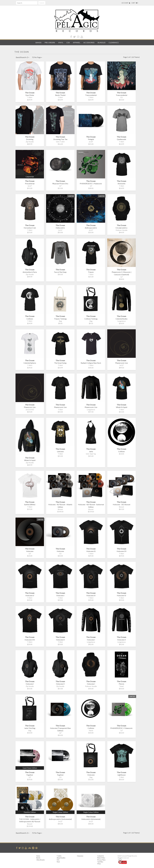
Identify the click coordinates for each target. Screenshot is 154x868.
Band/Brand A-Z (23, 57)
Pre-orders (50, 42)
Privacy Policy (101, 860)
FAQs (99, 864)
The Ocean (22, 52)
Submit (42, 3)
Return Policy (101, 858)
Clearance (114, 42)
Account (126, 3)
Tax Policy (100, 862)
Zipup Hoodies (61, 858)
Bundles (102, 42)
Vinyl (61, 42)
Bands (38, 42)
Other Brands (40, 860)
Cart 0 (135, 3)
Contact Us (101, 856)
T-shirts (59, 856)
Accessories (89, 42)
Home (38, 856)
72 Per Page (37, 57)
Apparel (77, 42)
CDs (68, 42)
